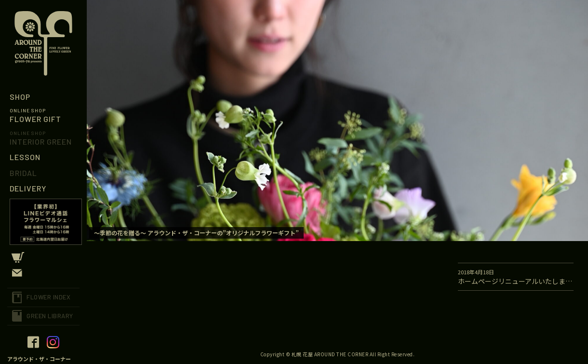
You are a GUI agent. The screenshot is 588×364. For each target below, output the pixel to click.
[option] (337, 121)
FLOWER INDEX (48, 297)
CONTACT (43, 273)
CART (43, 257)
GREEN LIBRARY (50, 316)
